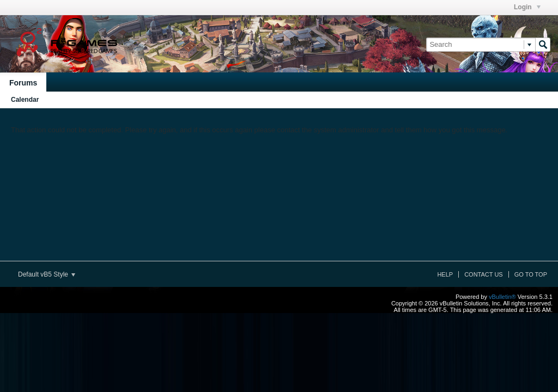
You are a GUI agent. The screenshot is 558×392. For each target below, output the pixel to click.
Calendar (25, 100)
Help (445, 274)
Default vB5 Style (47, 274)
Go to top (531, 274)
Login (527, 7)
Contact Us (484, 274)
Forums (23, 83)
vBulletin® (502, 297)
